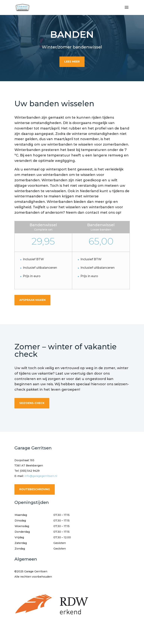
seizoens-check (32, 403)
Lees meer (72, 62)
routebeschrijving (35, 489)
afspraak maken (32, 300)
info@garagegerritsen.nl (41, 476)
